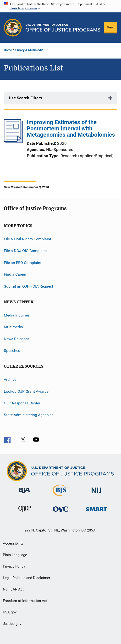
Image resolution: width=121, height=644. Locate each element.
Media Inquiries (17, 315)
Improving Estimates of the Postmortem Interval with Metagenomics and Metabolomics (71, 129)
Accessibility (13, 543)
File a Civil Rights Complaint (27, 239)
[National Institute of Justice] (96, 494)
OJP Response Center (22, 403)
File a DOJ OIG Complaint (25, 251)
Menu (110, 27)
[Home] (63, 28)
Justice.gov (12, 624)
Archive (10, 379)
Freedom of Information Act (25, 601)
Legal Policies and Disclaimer (27, 578)
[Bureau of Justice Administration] (25, 494)
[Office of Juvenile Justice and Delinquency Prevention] (25, 513)
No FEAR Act (13, 589)
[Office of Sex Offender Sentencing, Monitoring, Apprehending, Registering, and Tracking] (96, 512)
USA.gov (10, 612)
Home (8, 50)
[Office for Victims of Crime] (60, 513)
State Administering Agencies (29, 415)
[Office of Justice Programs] (13, 28)
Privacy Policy (14, 566)
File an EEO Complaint (23, 263)
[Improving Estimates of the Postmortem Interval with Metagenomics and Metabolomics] (13, 142)
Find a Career (15, 274)
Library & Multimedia (29, 50)
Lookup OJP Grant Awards (26, 391)
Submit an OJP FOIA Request (28, 286)
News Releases (16, 339)
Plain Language (15, 555)
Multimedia (13, 327)
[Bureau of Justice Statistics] (60, 497)
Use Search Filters (25, 98)
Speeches (12, 351)
